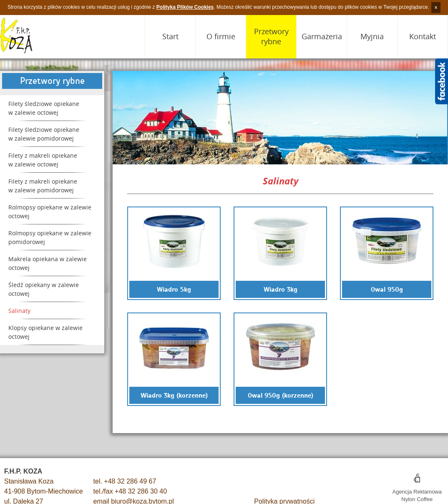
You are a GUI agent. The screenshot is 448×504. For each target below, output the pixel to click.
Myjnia (372, 36)
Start (170, 36)
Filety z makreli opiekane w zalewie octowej (43, 160)
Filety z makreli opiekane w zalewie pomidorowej (43, 186)
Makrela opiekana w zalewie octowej (48, 263)
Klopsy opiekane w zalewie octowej (45, 332)
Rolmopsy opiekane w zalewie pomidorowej (50, 237)
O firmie (221, 36)
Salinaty (19, 311)
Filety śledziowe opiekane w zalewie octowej (44, 108)
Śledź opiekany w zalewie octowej (44, 289)
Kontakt (423, 36)
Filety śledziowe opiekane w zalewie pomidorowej (44, 134)
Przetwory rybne (271, 36)
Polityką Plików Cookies (185, 7)
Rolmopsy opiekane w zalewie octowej (50, 212)
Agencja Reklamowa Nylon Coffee (417, 492)
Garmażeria (322, 36)
